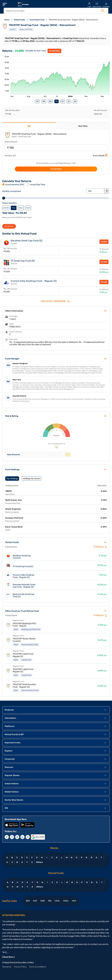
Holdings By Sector (31, 479)
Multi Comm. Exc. (14, 500)
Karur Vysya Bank (14, 527)
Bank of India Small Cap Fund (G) (23, 595)
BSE (28, 901)
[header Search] (53, 11)
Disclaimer (7, 967)
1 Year (14, 208)
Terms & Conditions (37, 967)
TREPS (8, 491)
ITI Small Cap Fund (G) (23, 567)
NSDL (66, 901)
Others (39, 862)
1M (37, 101)
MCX (74, 901)
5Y (69, 101)
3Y (63, 101)
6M (50, 101)
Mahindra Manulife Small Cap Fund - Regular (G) (24, 586)
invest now (9, 226)
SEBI (43, 901)
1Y (57, 101)
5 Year (28, 208)
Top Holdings (12, 479)
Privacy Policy (20, 967)
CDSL (57, 901)
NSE (35, 901)
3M (44, 101)
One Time (83, 126)
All (75, 101)
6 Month (6, 208)
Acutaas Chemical (14, 518)
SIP (29, 126)
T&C (74, 163)
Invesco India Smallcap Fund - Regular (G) (23, 576)
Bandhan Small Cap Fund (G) (22, 557)
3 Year (21, 208)
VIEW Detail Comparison (55, 301)
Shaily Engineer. (13, 509)
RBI (50, 901)
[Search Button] (103, 11)
